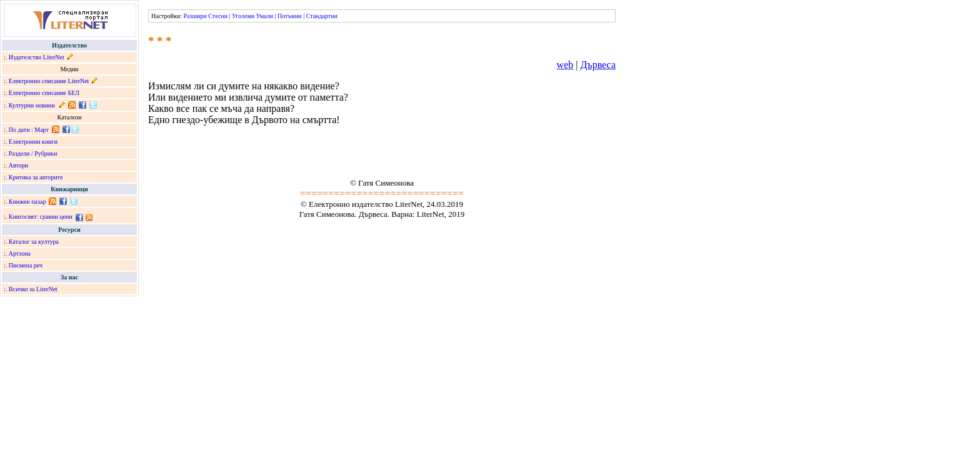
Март (42, 130)
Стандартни (322, 16)
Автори (18, 165)
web (565, 65)
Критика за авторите (36, 177)
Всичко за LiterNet (33, 289)
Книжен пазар (27, 202)
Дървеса (598, 65)
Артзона (20, 253)
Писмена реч (26, 265)
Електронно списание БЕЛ (44, 93)
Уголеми (243, 16)
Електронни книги (33, 142)
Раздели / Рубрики (33, 153)
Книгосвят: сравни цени (41, 217)
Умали (265, 16)
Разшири (195, 16)
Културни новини (32, 105)
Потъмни (290, 16)
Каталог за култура (34, 242)
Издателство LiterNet (37, 57)
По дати (19, 130)
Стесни (218, 16)
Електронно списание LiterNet (49, 81)
